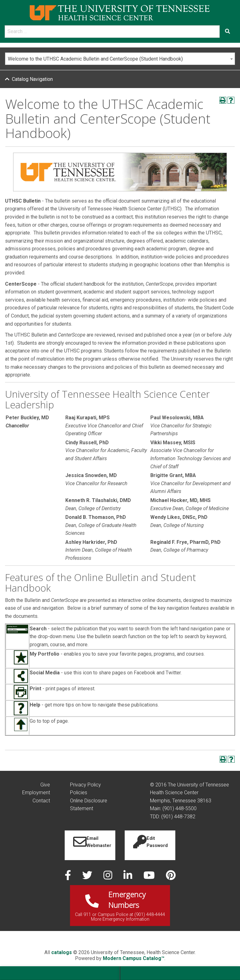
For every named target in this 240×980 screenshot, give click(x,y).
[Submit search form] (227, 32)
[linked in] (128, 877)
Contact (41, 801)
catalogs (62, 952)
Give (45, 785)
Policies (79, 793)
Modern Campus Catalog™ (134, 958)
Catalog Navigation (32, 79)
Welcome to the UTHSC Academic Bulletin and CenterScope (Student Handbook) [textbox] (95, 59)
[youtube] (150, 877)
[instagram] (108, 877)
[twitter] (88, 877)
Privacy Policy (85, 785)
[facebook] (68, 877)
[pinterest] (171, 877)
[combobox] (120, 59)
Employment (36, 793)
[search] (112, 32)
